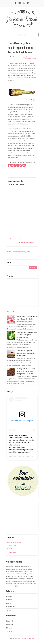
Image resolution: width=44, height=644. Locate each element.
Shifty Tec (10, 549)
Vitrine (9, 610)
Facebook (10, 621)
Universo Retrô (12, 552)
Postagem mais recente (18, 239)
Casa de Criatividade (14, 542)
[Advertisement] (22, 516)
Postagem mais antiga (27, 242)
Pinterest (9, 628)
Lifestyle (9, 596)
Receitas (9, 603)
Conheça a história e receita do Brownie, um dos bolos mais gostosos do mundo (26, 371)
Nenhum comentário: (30, 58)
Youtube (9, 631)
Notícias (9, 600)
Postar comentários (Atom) (21, 252)
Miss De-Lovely (12, 546)
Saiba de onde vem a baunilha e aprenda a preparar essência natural (27, 335)
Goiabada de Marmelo (30, 456)
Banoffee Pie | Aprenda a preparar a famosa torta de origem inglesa (26, 353)
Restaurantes (11, 607)
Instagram (10, 624)
